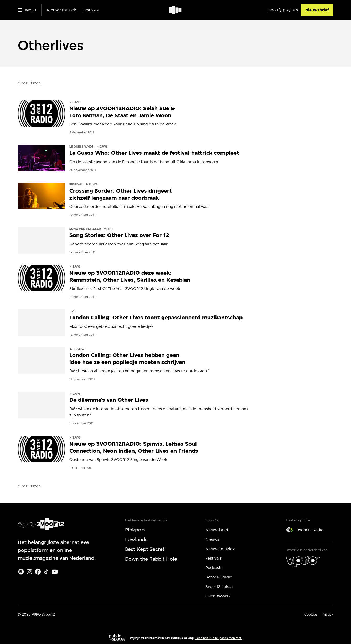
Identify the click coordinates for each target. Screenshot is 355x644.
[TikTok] (46, 572)
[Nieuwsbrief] (317, 10)
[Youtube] (55, 572)
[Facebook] (38, 572)
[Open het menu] (27, 10)
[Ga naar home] (176, 10)
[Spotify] (21, 572)
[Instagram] (29, 572)
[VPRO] (303, 562)
